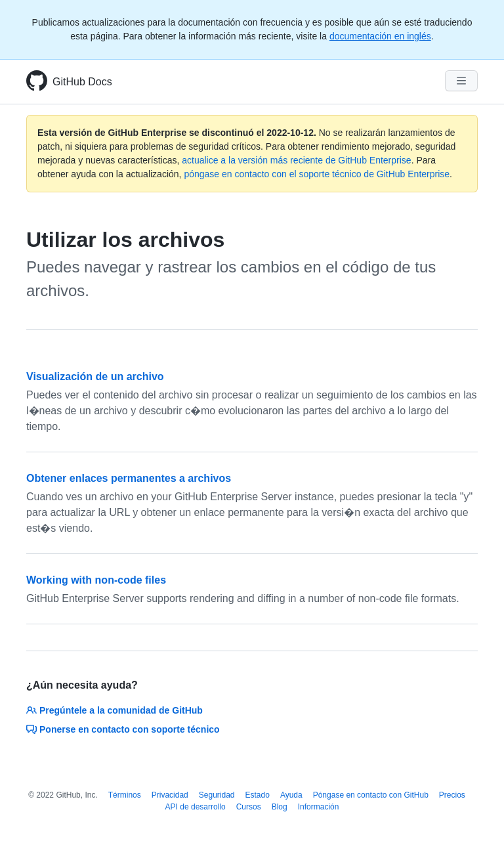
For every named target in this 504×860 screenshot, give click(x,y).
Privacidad (170, 795)
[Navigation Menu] (461, 81)
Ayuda (291, 795)
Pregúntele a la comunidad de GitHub (115, 710)
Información (319, 807)
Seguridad (217, 795)
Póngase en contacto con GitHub (371, 795)
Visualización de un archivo (95, 376)
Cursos (249, 807)
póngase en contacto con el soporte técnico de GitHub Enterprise (317, 174)
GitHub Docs (82, 82)
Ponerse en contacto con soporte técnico (123, 729)
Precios (452, 795)
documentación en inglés (380, 36)
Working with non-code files (96, 580)
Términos (125, 795)
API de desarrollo (196, 807)
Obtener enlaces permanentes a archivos (129, 478)
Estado (258, 795)
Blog (280, 807)
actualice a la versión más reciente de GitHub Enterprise (296, 160)
